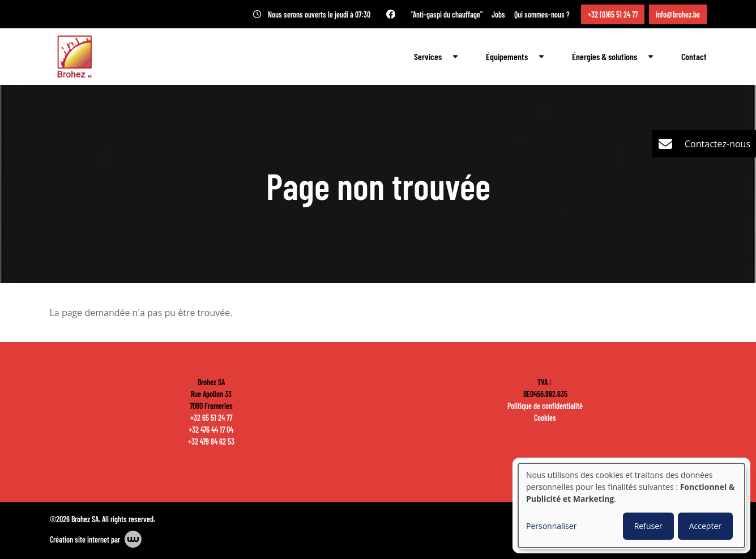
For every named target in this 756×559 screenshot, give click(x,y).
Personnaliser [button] (551, 526)
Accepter (705, 526)
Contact (694, 56)
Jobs (498, 14)
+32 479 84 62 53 (211, 441)
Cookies (545, 417)
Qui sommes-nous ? (542, 14)
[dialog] (631, 505)
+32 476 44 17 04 (211, 429)
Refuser (648, 526)
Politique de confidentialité (545, 406)
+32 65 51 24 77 (211, 417)
